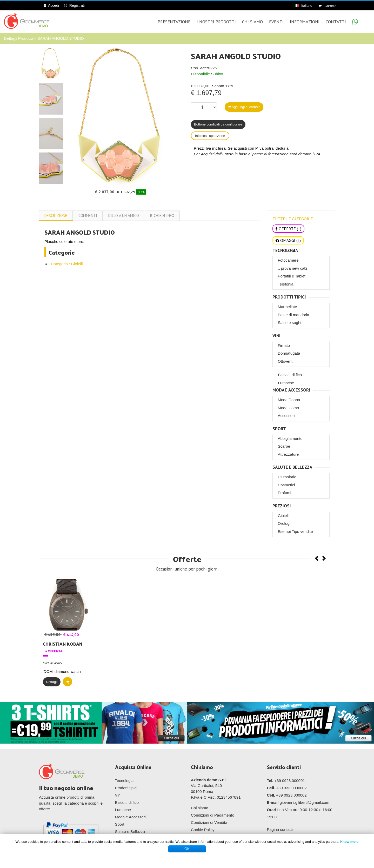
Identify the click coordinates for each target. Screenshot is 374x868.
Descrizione (56, 216)
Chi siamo (200, 808)
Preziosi (282, 506)
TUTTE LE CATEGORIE (293, 219)
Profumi (285, 493)
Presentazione (174, 22)
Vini (276, 336)
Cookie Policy (203, 830)
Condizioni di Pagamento (213, 815)
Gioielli (284, 516)
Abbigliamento (290, 438)
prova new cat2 (294, 268)
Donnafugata (289, 353)
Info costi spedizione (210, 136)
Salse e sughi (290, 323)
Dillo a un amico (124, 216)
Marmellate (288, 307)
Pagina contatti (280, 829)
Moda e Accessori (291, 390)
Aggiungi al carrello (244, 107)
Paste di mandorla (294, 315)
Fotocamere (288, 260)
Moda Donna (289, 400)
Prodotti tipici (289, 297)
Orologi (284, 523)
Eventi (276, 22)
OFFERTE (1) (288, 229)
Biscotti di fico (290, 375)
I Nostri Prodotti (216, 22)
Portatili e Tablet (292, 276)
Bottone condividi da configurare (218, 124)
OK (187, 849)
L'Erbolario (287, 477)
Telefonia (286, 284)
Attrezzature (288, 454)
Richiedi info (162, 216)
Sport (279, 429)
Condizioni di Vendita (209, 822)
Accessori (286, 416)
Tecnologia (285, 251)
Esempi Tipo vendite (295, 531)
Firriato (284, 345)
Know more (349, 842)
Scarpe (284, 446)
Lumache (286, 383)
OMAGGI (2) (288, 240)
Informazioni (305, 22)
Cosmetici (286, 485)
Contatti (336, 22)
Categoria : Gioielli (67, 264)
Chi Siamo (252, 22)
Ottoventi (286, 361)
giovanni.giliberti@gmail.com (305, 802)
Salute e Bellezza (292, 467)
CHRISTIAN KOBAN (63, 644)
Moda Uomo (289, 408)
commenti (88, 216)
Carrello (327, 6)
